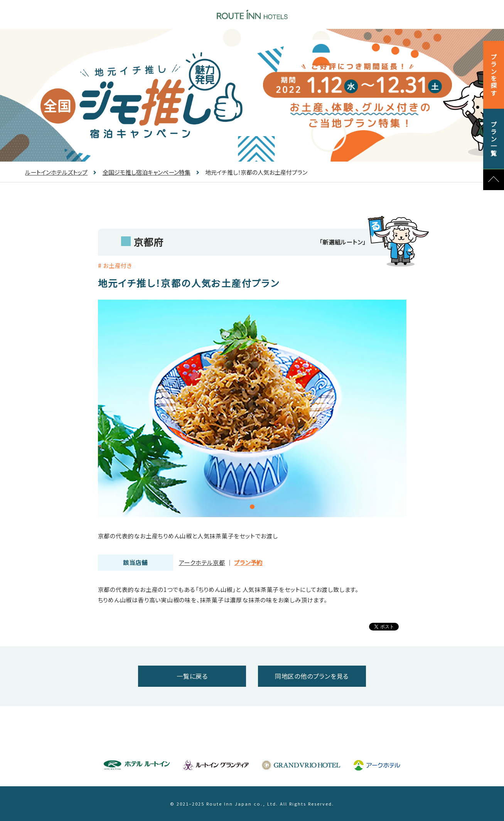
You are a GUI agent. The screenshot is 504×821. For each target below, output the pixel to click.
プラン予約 (248, 562)
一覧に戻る (192, 676)
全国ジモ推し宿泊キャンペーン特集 (142, 172)
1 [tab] (252, 507)
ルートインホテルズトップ (56, 172)
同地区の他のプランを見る (312, 676)
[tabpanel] (252, 408)
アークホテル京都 (202, 562)
